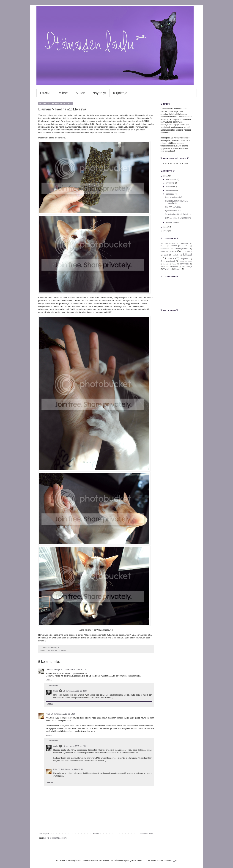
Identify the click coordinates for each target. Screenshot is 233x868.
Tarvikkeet (184, 264)
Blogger (173, 860)
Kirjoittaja (120, 93)
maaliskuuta (171, 222)
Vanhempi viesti (147, 834)
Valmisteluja (187, 266)
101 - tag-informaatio (168, 243)
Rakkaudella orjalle (185, 261)
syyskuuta (170, 183)
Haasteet (164, 246)
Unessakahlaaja (53, 669)
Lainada (172, 251)
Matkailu (176, 255)
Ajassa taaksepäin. (173, 211)
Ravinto (166, 264)
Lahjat (163, 251)
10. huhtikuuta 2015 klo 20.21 (75, 746)
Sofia (56, 691)
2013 (166, 231)
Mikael (64, 93)
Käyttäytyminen (54, 650)
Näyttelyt (99, 93)
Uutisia (175, 266)
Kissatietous (165, 249)
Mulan (80, 93)
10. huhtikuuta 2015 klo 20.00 (75, 691)
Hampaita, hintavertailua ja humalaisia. (176, 202)
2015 (166, 176)
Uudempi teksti (45, 834)
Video (166, 269)
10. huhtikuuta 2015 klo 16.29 (73, 669)
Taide (174, 264)
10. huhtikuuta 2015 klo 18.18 (63, 714)
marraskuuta (171, 179)
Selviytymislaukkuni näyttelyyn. (178, 214)
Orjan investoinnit (168, 261)
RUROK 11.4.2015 (173, 207)
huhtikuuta (170, 194)
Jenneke (174, 246)
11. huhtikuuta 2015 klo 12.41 (70, 769)
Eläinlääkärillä (184, 243)
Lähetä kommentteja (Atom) (55, 838)
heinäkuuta (170, 190)
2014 (166, 227)
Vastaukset (53, 685)
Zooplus (178, 269)
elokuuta (169, 187)
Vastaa (49, 680)
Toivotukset (165, 266)
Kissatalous (185, 246)
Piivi (48, 714)
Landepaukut (187, 251)
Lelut (166, 255)
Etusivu (46, 93)
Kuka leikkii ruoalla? (173, 197)
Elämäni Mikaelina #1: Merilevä (178, 218)
